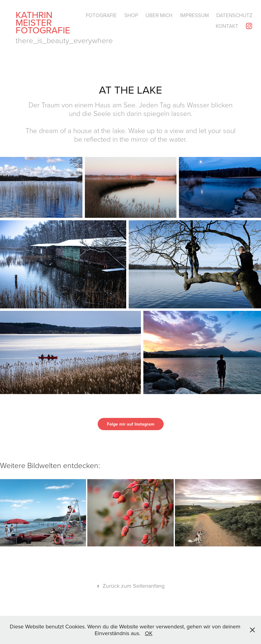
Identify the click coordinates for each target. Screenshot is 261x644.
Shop (131, 15)
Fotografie (101, 15)
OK (149, 633)
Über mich (159, 15)
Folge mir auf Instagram (131, 424)
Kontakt (227, 26)
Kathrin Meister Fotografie (43, 22)
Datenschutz (234, 15)
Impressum (195, 15)
